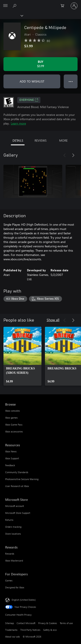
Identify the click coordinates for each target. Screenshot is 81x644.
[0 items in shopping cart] (64, 6)
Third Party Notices (30, 630)
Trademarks (11, 630)
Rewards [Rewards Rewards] (10, 554)
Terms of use (66, 623)
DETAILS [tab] (18, 140)
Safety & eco (50, 630)
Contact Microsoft (26, 623)
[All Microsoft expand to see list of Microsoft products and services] (5, 6)
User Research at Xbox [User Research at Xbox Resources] (17, 486)
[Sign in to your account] (74, 6)
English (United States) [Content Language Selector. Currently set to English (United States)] (24, 600)
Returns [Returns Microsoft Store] (9, 520)
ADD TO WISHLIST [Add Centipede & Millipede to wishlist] (32, 81)
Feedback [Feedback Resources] (10, 465)
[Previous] (65, 155)
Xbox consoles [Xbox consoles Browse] (13, 411)
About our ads (13, 637)
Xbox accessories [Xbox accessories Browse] (14, 431)
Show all (53, 320)
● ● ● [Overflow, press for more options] (71, 81)
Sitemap (10, 623)
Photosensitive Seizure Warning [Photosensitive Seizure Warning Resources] (22, 479)
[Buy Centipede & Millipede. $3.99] (40, 64)
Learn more (18, 123)
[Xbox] (11, 15)
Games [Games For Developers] (9, 580)
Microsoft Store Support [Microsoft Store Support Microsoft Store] (18, 513)
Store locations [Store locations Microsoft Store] (13, 534)
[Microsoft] (40, 3)
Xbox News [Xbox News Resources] (11, 451)
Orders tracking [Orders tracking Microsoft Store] (13, 527)
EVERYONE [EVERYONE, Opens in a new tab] (29, 100)
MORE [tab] (63, 140)
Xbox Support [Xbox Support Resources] (12, 458)
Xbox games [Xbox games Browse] (11, 418)
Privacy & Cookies (48, 623)
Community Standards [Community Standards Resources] (17, 472)
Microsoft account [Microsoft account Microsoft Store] (15, 506)
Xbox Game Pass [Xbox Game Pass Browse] (14, 425)
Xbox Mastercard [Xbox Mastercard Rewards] (14, 561)
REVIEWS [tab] (40, 140)
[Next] (73, 155)
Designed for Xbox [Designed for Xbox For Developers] (15, 587)
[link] (22, 356)
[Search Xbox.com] (15, 6)
